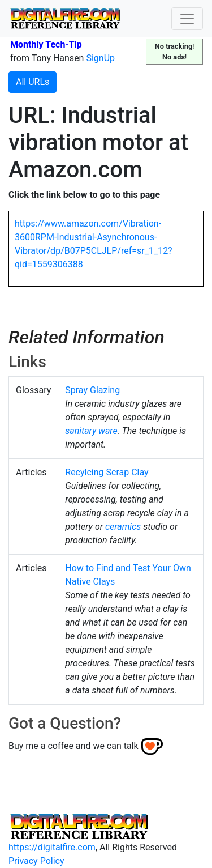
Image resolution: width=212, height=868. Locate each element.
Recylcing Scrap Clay (107, 472)
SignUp (100, 58)
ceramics (123, 527)
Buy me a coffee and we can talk (73, 746)
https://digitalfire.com (52, 847)
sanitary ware (91, 431)
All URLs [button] (33, 82)
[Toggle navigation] (187, 19)
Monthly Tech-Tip (46, 44)
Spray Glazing (92, 390)
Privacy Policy (36, 861)
